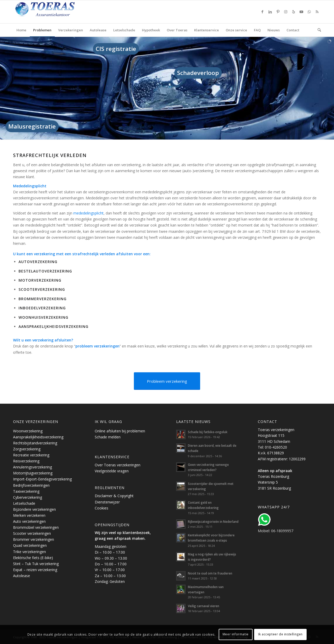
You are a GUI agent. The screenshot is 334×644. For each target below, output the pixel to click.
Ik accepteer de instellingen (280, 634)
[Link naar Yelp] (294, 12)
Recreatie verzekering (31, 455)
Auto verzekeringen (29, 521)
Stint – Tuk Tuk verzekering (36, 564)
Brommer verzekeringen (34, 539)
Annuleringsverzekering (32, 467)
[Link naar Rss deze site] (317, 12)
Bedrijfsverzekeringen (31, 485)
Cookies (102, 508)
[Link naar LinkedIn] (270, 12)
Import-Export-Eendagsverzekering (42, 479)
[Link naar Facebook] (262, 12)
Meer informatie (236, 634)
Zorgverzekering (27, 449)
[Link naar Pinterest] (278, 12)
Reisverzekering (26, 461)
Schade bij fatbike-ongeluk (208, 432)
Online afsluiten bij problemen (120, 431)
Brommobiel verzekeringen (36, 527)
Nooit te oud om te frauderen (210, 573)
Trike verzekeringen (29, 552)
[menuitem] (21, 30)
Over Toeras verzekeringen (118, 465)
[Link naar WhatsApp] (309, 12)
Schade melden (108, 437)
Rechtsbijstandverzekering (35, 443)
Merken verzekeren (29, 515)
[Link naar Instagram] (286, 12)
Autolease (22, 576)
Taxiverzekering (26, 491)
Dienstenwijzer (107, 502)
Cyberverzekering (28, 497)
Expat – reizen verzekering (35, 570)
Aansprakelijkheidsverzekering (38, 437)
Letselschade (24, 503)
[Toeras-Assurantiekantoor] (57, 12)
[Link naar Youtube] (301, 12)
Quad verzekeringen (30, 545)
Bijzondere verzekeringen (34, 509)
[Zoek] (318, 30)
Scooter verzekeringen (32, 533)
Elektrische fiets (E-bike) (33, 558)
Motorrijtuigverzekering (33, 473)
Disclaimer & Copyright (114, 496)
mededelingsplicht (88, 213)
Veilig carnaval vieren (204, 606)
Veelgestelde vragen (112, 471)
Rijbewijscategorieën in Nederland (213, 521)
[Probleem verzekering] (167, 381)
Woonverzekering (28, 431)
